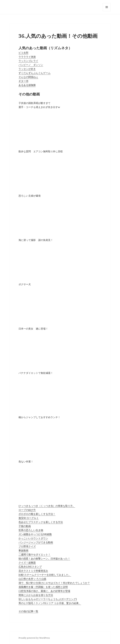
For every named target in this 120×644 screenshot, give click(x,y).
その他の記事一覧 (28, 611)
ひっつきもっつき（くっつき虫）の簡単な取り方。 (47, 506)
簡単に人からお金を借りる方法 (36, 595)
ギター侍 (23, 81)
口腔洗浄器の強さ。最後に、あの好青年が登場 (44, 591)
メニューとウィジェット (107, 11)
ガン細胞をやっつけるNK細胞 (35, 534)
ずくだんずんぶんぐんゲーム (35, 73)
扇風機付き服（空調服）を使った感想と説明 (43, 587)
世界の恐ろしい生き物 (31, 530)
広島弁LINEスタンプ (30, 567)
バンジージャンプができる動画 (36, 542)
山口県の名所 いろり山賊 (32, 579)
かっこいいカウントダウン (33, 538)
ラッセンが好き (27, 69)
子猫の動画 (25, 526)
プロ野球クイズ (27, 546)
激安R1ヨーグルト (29, 518)
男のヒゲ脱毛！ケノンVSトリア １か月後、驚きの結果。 (50, 603)
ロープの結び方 (27, 510)
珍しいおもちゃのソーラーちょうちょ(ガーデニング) (48, 599)
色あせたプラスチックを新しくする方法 (41, 522)
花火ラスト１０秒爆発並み (33, 571)
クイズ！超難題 (27, 563)
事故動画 (23, 550)
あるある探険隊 (27, 85)
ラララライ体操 (27, 57)
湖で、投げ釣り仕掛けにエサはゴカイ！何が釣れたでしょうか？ (54, 583)
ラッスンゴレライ (28, 61)
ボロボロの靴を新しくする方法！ (37, 514)
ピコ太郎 (23, 53)
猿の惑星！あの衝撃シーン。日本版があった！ (44, 559)
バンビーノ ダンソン (31, 65)
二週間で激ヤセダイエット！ (35, 554)
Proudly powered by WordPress (34, 638)
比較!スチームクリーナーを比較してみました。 (45, 575)
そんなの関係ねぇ (28, 77)
